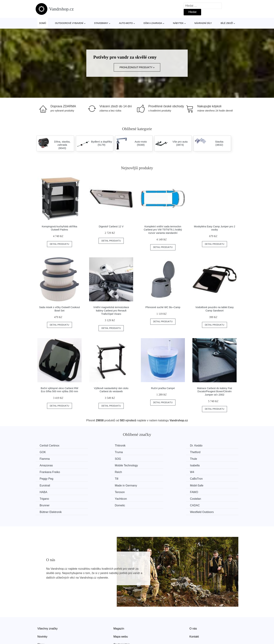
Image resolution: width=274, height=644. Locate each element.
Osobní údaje (122, 624)
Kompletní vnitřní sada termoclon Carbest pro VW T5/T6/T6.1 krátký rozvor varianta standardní (163, 230)
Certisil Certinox (50, 446)
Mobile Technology (156, 459)
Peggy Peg (203, 465)
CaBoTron (98, 472)
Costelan (149, 485)
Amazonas (99, 459)
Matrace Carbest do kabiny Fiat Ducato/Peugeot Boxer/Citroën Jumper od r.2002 (215, 391)
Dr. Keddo (150, 446)
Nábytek (178, 23)
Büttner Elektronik (155, 491)
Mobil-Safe (47, 478)
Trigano (45, 485)
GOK (199, 446)
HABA (96, 478)
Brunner (201, 485)
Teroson (149, 478)
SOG (199, 452)
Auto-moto (126, 23)
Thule (44, 459)
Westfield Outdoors (208, 491)
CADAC (97, 491)
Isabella (201, 459)
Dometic (45, 491)
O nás (193, 608)
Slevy (41, 624)
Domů (43, 23)
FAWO (200, 478)
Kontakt (194, 616)
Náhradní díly (203, 23)
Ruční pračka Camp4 (163, 388)
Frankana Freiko (50, 465)
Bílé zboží (227, 23)
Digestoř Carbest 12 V (111, 226)
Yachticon (98, 485)
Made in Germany (207, 472)
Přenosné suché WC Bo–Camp (163, 307)
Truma (44, 452)
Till (42, 472)
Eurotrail (149, 472)
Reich (96, 465)
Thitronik (97, 446)
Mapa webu (121, 616)
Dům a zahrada (153, 23)
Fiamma (149, 452)
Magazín (119, 608)
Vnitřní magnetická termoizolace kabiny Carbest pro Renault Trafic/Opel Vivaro (111, 310)
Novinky (42, 616)
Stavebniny (101, 23)
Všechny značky (48, 608)
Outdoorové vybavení (69, 23)
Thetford (97, 452)
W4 (146, 465)
